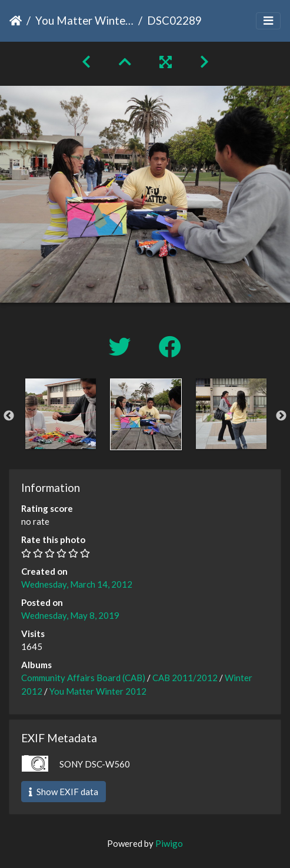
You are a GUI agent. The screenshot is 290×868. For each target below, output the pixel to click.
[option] (60, 414)
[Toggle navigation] (268, 21)
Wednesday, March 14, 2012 (77, 584)
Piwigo (169, 843)
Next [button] (281, 416)
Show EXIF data (64, 792)
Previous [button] (9, 416)
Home (16, 21)
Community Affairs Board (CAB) (83, 678)
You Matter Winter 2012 (84, 20)
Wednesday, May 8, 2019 (70, 615)
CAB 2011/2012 (185, 678)
